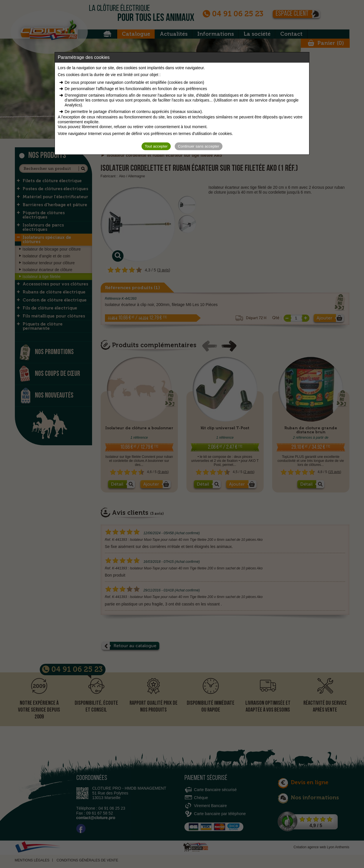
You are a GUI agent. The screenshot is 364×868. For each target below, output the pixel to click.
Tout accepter (156, 146)
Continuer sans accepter (198, 146)
